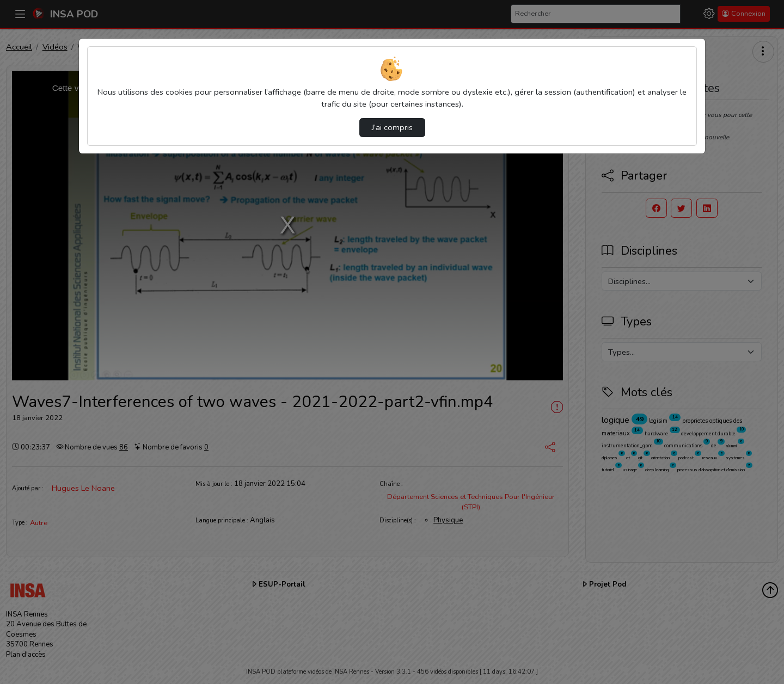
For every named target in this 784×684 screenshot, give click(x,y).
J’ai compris (392, 127)
